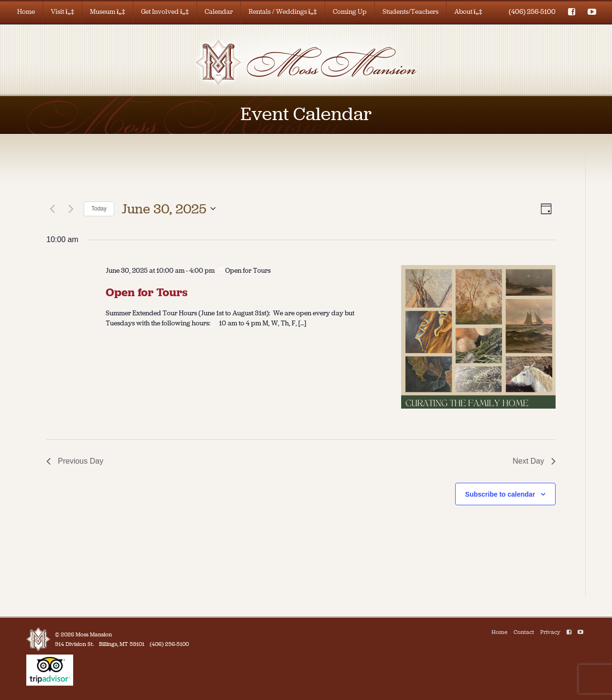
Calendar (219, 12)
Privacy (550, 632)
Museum (108, 12)
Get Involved (165, 12)
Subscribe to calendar (500, 494)
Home (26, 12)
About (468, 12)
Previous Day (75, 461)
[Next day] (71, 209)
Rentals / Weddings (283, 12)
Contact (524, 632)
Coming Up (350, 12)
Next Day (534, 461)
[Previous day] (52, 209)
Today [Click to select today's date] (99, 209)
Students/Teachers (410, 12)
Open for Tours (147, 292)
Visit (62, 12)
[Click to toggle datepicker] (169, 209)
